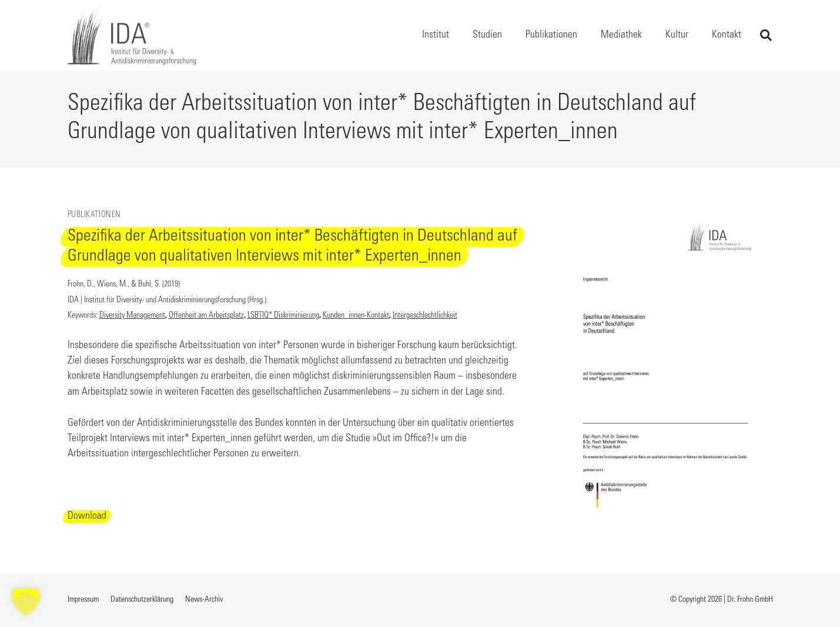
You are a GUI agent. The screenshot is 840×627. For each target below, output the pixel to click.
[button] (766, 35)
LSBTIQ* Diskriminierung (283, 316)
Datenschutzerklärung (142, 600)
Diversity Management (132, 316)
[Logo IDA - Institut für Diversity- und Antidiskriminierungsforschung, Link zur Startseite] (132, 35)
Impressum (83, 600)
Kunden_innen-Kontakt (356, 316)
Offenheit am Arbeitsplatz (206, 316)
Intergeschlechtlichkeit (425, 316)
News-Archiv (204, 600)
